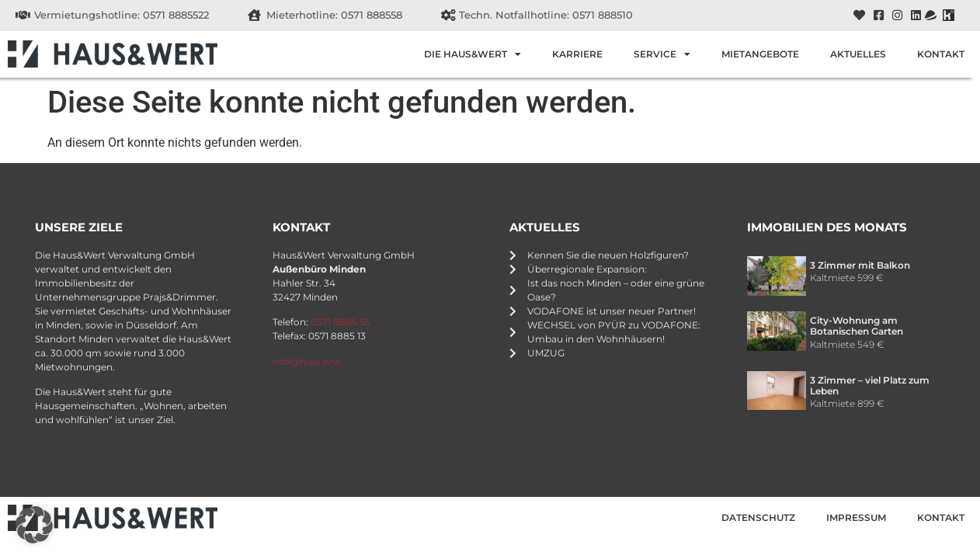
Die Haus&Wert (473, 54)
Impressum (856, 517)
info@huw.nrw (307, 361)
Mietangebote (760, 54)
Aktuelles (858, 54)
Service (662, 54)
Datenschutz (758, 517)
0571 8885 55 (341, 322)
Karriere (577, 54)
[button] (34, 525)
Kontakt (941, 54)
